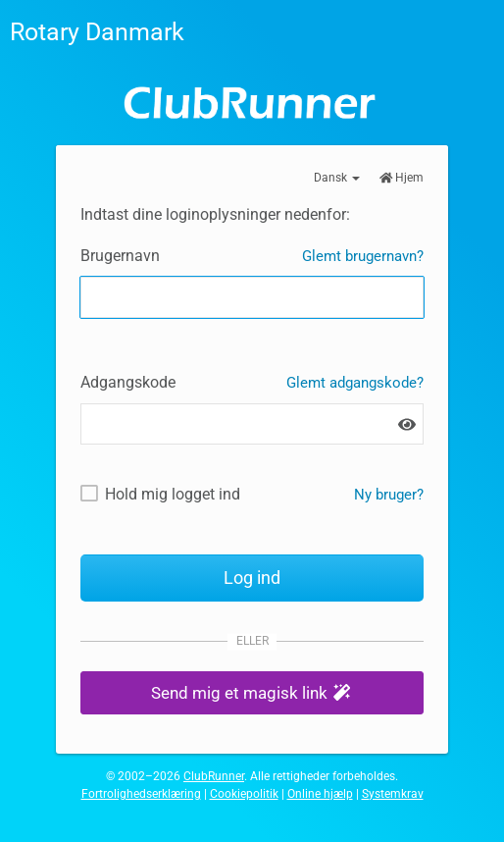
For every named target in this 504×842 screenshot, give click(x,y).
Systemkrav (393, 794)
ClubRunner (214, 776)
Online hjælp (320, 794)
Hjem (402, 178)
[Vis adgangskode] (407, 424)
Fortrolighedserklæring (141, 794)
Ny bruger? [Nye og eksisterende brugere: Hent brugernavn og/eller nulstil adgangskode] (389, 495)
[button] (252, 693)
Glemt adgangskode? (355, 383)
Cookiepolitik (244, 794)
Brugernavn (120, 256)
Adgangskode (128, 382)
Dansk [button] (337, 178)
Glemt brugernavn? (363, 256)
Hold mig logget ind (173, 494)
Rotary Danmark (97, 32)
